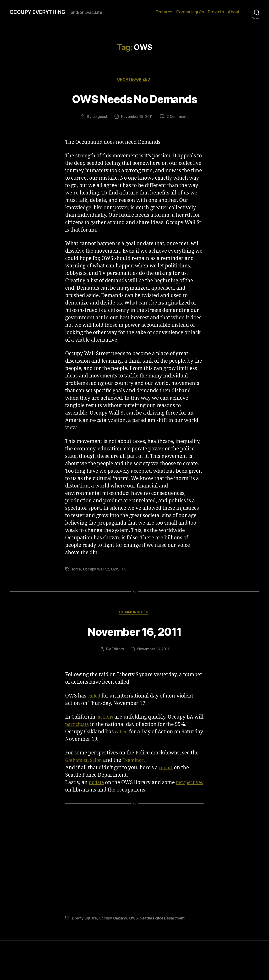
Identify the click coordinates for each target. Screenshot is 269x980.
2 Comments (179, 117)
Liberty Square (85, 919)
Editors (116, 651)
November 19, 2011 (137, 117)
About (234, 12)
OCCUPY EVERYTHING (40, 12)
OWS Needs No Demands (134, 98)
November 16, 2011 (134, 632)
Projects (216, 12)
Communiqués (190, 12)
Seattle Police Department (166, 919)
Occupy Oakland (115, 919)
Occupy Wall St (97, 570)
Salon (99, 761)
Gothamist (78, 761)
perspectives (80, 791)
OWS (116, 570)
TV (126, 570)
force (77, 570)
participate (88, 726)
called (95, 697)
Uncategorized (134, 80)
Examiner (137, 761)
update (97, 784)
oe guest (98, 117)
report (167, 769)
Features (164, 12)
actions (106, 718)
